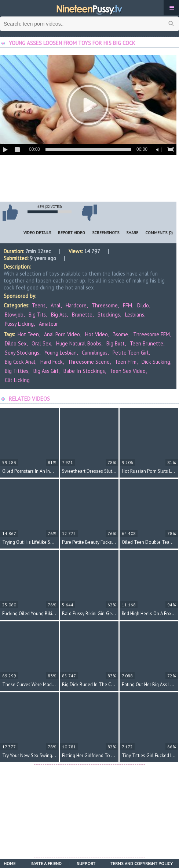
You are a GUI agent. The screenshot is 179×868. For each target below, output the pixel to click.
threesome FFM (151, 334)
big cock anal (20, 362)
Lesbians (135, 315)
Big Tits (37, 315)
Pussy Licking (19, 324)
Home (10, 863)
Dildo (143, 305)
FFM (127, 305)
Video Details (37, 233)
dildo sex (16, 343)
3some (120, 334)
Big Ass (59, 315)
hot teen (28, 334)
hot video (96, 334)
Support (86, 863)
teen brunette (147, 343)
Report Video (72, 233)
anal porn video (62, 334)
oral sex (41, 343)
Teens (39, 305)
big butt (116, 343)
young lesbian (61, 353)
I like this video (10, 213)
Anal (56, 305)
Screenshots (106, 233)
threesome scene (89, 362)
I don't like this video (89, 213)
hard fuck (52, 362)
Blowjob (14, 315)
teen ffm (126, 362)
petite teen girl (131, 353)
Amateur (48, 324)
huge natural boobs (79, 343)
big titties (17, 371)
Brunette (82, 315)
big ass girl (46, 371)
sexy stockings (22, 353)
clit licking (17, 380)
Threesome (105, 305)
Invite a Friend (46, 863)
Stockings (109, 315)
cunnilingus (95, 353)
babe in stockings (84, 371)
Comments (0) (159, 233)
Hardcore (76, 305)
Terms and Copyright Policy (142, 863)
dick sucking (156, 362)
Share (132, 233)
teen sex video (128, 371)
